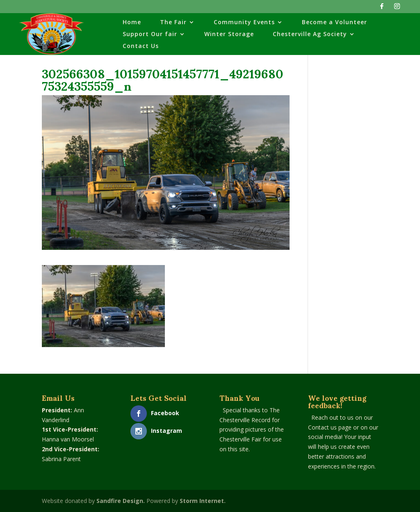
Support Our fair (150, 34)
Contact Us (141, 46)
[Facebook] (382, 8)
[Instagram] (397, 8)
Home (132, 23)
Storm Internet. (203, 501)
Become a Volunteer (334, 23)
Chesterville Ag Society (310, 34)
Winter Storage (229, 34)
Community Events (244, 23)
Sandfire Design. (121, 501)
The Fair (173, 23)
